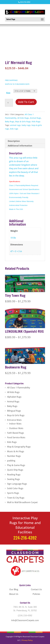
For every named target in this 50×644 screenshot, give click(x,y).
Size (8, 93)
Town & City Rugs (16, 498)
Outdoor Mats (16, 428)
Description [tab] (14, 141)
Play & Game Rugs (16, 465)
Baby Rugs (10, 121)
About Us (14, 594)
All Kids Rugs (23, 118)
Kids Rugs (36, 121)
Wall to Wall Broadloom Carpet (22, 502)
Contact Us (36, 589)
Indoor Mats (15, 424)
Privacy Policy (27, 640)
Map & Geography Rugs (19, 447)
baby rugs (26, 125)
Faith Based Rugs (16, 433)
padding (11, 461)
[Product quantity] (9, 103)
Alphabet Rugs (14, 397)
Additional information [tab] (20, 146)
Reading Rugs (14, 475)
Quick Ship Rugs (15, 470)
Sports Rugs (13, 493)
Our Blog (14, 589)
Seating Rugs (13, 479)
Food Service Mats (16, 437)
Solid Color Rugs (15, 488)
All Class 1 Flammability (19, 388)
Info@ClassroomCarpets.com (25, 620)
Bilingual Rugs (14, 411)
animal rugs (15, 125)
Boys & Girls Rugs (23, 121)
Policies (36, 594)
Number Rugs (14, 456)
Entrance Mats (14, 420)
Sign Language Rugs (17, 484)
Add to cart (26, 102)
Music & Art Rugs (16, 451)
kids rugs (14, 129)
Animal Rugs (35, 118)
